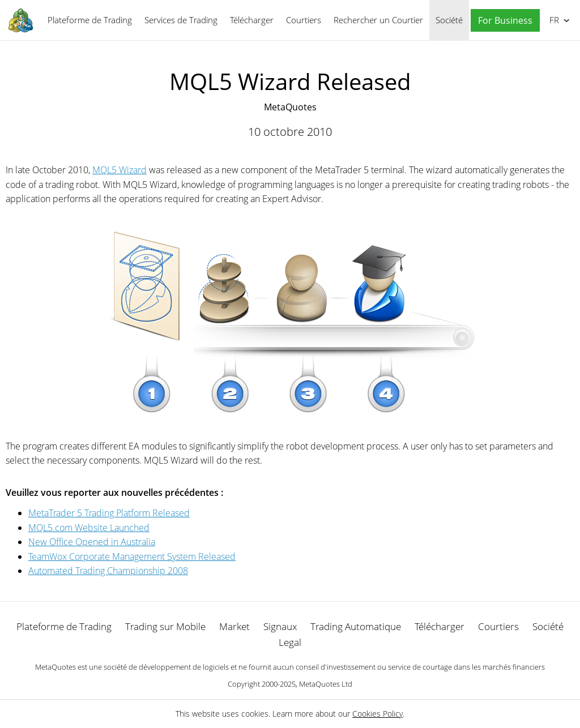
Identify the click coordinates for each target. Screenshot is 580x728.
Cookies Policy (378, 714)
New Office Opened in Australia (92, 542)
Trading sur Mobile (165, 626)
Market (234, 626)
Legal (290, 642)
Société (449, 20)
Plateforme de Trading (90, 20)
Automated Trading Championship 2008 (108, 571)
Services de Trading (181, 20)
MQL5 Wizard (120, 170)
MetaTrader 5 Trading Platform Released (109, 513)
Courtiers (304, 20)
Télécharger (252, 20)
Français (553, 20)
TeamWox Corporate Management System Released (132, 556)
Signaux (280, 626)
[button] (502, 21)
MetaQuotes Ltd (326, 684)
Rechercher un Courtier (378, 20)
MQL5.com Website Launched (89, 528)
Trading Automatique (356, 626)
